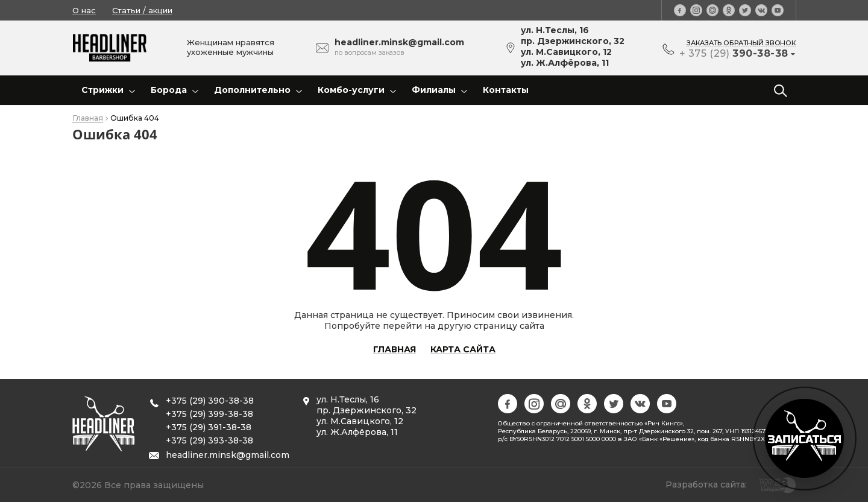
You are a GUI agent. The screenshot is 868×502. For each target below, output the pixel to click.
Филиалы (434, 90)
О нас (84, 10)
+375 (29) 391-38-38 (209, 427)
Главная (88, 119)
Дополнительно (252, 90)
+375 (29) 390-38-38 (210, 401)
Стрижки (102, 90)
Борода (169, 90)
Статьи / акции (142, 10)
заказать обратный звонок (741, 43)
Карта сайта (463, 350)
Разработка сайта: (706, 485)
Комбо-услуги (351, 90)
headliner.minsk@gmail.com (228, 455)
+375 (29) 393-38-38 (209, 440)
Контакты (506, 90)
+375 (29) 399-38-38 (209, 414)
